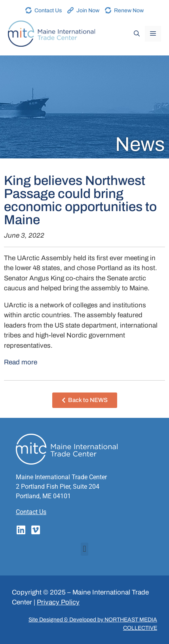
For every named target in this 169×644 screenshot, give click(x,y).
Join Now (88, 10)
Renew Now (129, 10)
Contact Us (48, 10)
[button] (84, 549)
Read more (21, 362)
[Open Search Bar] (137, 34)
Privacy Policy (58, 602)
